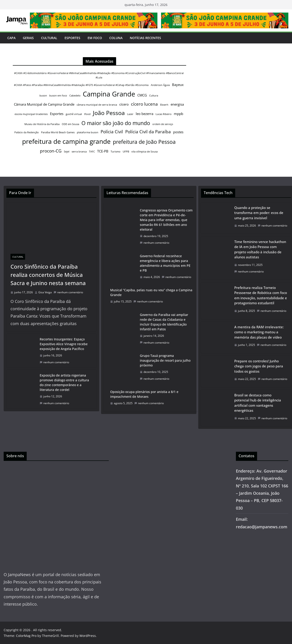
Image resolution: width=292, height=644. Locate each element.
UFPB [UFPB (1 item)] (126, 152)
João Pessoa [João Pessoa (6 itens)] (109, 113)
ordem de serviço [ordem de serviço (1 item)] (163, 124)
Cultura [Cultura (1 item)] (154, 96)
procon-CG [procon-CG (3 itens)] (51, 151)
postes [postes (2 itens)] (178, 132)
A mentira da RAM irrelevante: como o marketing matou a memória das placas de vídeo (259, 332)
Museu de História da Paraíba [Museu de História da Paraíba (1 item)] (42, 124)
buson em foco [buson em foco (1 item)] (58, 96)
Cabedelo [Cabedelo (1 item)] (75, 96)
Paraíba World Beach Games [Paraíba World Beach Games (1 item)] (58, 132)
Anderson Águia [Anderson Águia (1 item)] (160, 85)
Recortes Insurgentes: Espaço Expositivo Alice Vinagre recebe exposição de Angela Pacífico (64, 344)
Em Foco (95, 38)
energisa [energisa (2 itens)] (177, 104)
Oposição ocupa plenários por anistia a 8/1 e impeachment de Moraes (144, 394)
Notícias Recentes (145, 38)
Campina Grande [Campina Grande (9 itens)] (109, 94)
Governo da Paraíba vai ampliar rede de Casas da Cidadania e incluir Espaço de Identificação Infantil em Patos (164, 322)
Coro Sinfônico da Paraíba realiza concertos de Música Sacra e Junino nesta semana (48, 275)
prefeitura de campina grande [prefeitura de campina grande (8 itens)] (66, 141)
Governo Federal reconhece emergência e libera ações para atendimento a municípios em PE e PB (165, 263)
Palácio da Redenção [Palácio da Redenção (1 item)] (27, 132)
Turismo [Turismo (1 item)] (116, 152)
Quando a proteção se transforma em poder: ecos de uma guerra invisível (259, 213)
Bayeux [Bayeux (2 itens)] (178, 85)
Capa (11, 38)
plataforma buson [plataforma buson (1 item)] (88, 132)
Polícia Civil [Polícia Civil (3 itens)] (112, 132)
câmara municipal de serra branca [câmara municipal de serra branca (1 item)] (97, 105)
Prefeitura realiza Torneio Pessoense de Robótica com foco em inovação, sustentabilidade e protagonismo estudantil (261, 295)
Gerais (28, 38)
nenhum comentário (68, 292)
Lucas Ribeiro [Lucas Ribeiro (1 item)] (164, 114)
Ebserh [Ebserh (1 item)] (164, 105)
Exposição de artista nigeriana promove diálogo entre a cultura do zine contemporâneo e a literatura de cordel (64, 382)
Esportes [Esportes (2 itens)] (57, 114)
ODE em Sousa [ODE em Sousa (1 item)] (70, 124)
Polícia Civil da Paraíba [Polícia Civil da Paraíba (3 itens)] (148, 132)
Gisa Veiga (45, 292)
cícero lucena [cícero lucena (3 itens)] (144, 104)
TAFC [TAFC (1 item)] (92, 152)
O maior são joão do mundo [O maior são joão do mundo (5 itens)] (116, 123)
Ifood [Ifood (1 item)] (87, 114)
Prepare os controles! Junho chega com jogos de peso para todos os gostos (259, 366)
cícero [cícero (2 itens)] (124, 104)
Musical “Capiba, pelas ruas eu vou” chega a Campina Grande (151, 292)
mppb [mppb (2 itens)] (179, 114)
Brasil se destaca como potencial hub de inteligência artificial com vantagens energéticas (258, 403)
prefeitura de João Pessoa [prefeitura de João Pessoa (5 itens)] (144, 142)
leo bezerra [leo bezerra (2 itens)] (145, 114)
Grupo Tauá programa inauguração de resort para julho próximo (165, 360)
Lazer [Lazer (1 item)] (130, 114)
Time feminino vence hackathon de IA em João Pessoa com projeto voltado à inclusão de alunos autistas (260, 249)
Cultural (49, 38)
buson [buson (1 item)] (43, 96)
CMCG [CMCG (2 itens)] (142, 95)
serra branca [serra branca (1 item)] (79, 152)
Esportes (72, 38)
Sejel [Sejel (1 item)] (67, 152)
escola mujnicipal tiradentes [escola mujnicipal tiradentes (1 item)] (31, 114)
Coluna (116, 38)
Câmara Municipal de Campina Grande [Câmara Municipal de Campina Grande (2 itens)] (44, 104)
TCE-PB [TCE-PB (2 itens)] (103, 151)
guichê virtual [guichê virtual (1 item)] (74, 114)
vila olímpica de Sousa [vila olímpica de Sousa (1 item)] (145, 152)
